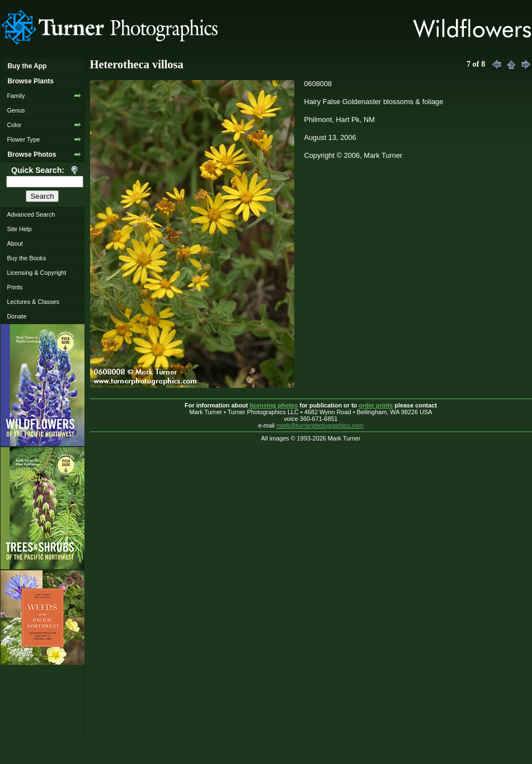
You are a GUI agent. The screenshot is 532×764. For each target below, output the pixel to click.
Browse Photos (32, 154)
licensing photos (274, 405)
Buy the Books (26, 258)
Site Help (19, 229)
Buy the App (27, 66)
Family (16, 96)
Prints (15, 287)
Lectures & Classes (33, 302)
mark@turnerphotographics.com (320, 425)
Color (14, 125)
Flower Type (23, 139)
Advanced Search (31, 214)
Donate (17, 316)
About (15, 243)
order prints (376, 405)
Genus (16, 110)
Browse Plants (30, 81)
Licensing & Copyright (36, 273)
